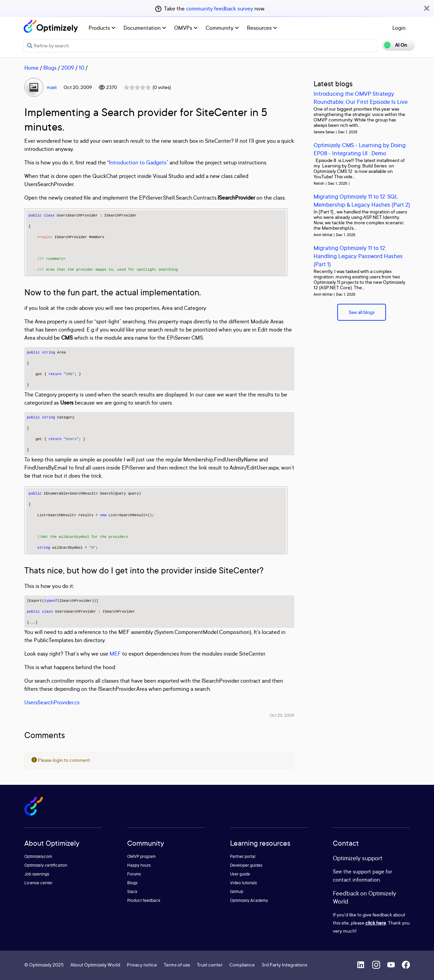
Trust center (210, 965)
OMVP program (141, 856)
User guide (240, 874)
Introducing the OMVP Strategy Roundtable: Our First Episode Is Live (361, 98)
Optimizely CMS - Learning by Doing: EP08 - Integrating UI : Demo (360, 149)
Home (31, 68)
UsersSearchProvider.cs (52, 702)
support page (369, 871)
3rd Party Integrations (284, 965)
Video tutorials (244, 883)
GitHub (237, 892)
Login (399, 28)
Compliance (242, 965)
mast (52, 87)
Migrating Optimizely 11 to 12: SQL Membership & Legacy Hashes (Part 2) (362, 200)
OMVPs (186, 28)
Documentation (145, 28)
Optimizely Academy (249, 900)
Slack (132, 892)
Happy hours (139, 865)
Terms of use (177, 965)
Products (102, 28)
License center (38, 883)
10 (82, 68)
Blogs (50, 68)
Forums (134, 874)
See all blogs (362, 312)
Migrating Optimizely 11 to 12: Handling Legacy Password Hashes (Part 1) (358, 256)
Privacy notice (142, 965)
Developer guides (246, 865)
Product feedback (144, 900)
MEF (115, 654)
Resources (262, 28)
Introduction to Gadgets (138, 162)
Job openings (37, 874)
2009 (68, 68)
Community (222, 28)
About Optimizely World (95, 965)
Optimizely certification (46, 865)
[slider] (137, 87)
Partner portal (243, 856)
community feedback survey (220, 8)
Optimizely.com (38, 856)
